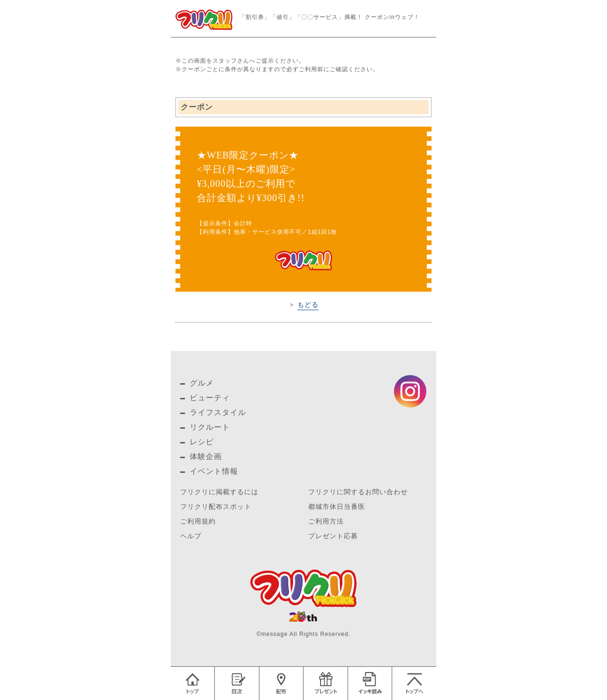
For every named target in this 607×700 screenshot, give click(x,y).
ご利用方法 (326, 521)
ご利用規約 (198, 521)
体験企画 (206, 456)
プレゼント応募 (333, 536)
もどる (308, 304)
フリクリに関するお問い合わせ (358, 492)
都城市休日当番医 (337, 507)
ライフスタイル (218, 412)
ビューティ (210, 398)
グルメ (202, 383)
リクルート (210, 427)
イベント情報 (214, 471)
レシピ (202, 442)
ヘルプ (191, 536)
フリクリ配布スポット (216, 507)
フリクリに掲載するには (219, 492)
